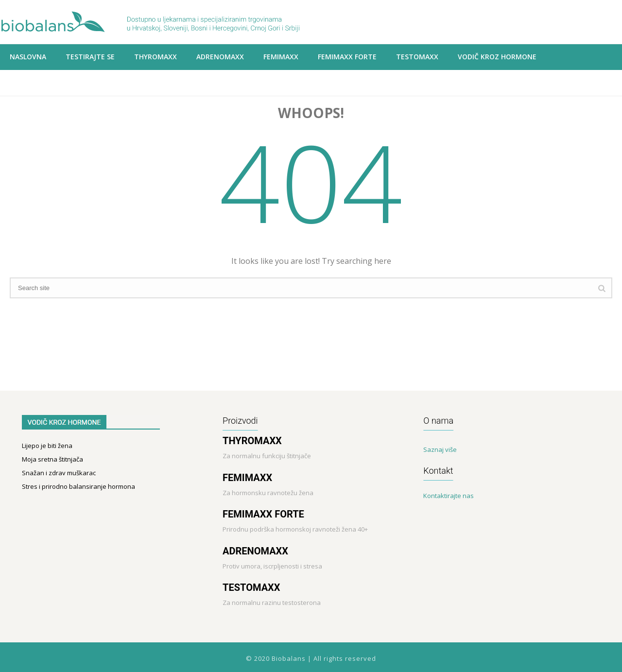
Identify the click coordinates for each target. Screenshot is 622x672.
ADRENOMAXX (220, 57)
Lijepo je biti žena (47, 446)
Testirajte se (90, 57)
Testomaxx (417, 57)
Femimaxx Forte (347, 57)
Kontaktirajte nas (449, 496)
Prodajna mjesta (41, 82)
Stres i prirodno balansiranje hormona (78, 486)
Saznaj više (440, 449)
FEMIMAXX (247, 478)
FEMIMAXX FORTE (263, 514)
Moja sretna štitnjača (52, 459)
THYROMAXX (155, 57)
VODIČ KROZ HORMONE (497, 57)
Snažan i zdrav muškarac (59, 473)
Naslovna (28, 57)
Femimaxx (281, 57)
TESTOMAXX (251, 587)
